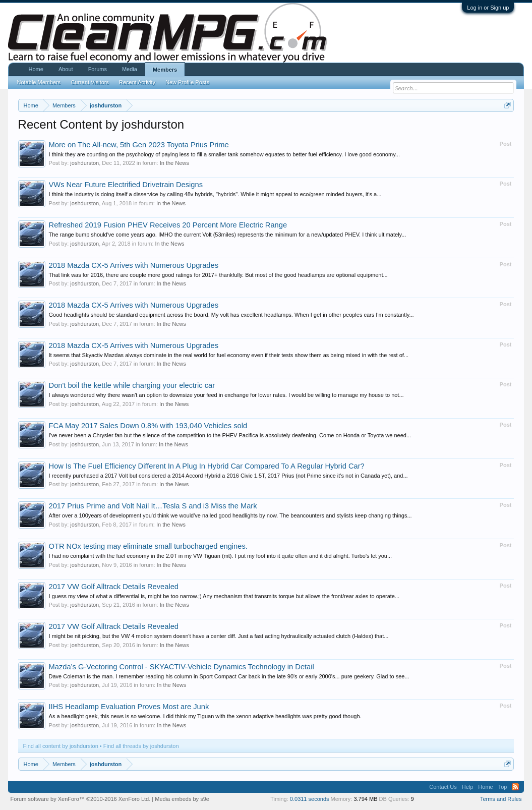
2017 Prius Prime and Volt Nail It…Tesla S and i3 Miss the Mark (153, 506)
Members (165, 70)
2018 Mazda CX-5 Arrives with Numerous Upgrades (134, 265)
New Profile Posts (187, 82)
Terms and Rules (501, 799)
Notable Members (39, 82)
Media (130, 69)
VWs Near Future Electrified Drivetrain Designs (126, 185)
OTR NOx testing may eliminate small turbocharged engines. (148, 546)
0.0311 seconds (310, 799)
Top (503, 787)
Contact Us (443, 787)
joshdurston (84, 163)
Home (36, 69)
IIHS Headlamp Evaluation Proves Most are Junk (129, 707)
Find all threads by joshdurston (141, 746)
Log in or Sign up (488, 8)
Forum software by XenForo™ (81, 799)
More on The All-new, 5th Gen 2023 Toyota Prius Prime (139, 145)
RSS (515, 787)
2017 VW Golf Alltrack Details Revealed (114, 587)
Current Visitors (90, 82)
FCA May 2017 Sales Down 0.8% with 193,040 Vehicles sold (148, 426)
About (66, 69)
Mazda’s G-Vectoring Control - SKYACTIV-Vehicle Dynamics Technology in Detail (182, 667)
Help (468, 787)
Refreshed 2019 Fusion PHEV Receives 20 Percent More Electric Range (168, 225)
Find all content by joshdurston (61, 746)
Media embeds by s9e (182, 799)
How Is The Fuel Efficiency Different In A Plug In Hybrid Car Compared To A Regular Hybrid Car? (207, 466)
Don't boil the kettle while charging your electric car (132, 385)
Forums (98, 69)
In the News (174, 163)
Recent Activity (137, 82)
